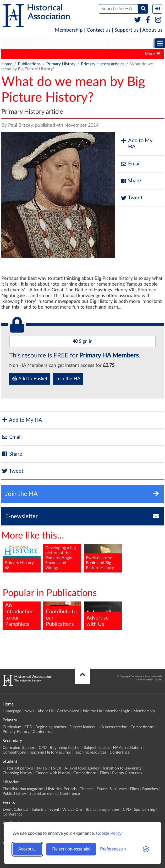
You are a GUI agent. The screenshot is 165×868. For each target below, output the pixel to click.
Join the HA (68, 379)
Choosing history (17, 773)
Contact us (99, 30)
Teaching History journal (50, 752)
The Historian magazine (23, 789)
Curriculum (12, 727)
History (119, 54)
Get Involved (68, 711)
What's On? (72, 810)
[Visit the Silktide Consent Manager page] (146, 849)
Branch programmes (103, 810)
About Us (46, 711)
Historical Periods (61, 789)
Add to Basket (30, 379)
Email (130, 164)
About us (152, 30)
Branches (150, 789)
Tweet (131, 198)
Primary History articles (103, 64)
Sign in (83, 341)
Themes (87, 789)
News (29, 711)
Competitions (142, 727)
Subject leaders (82, 727)
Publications (29, 64)
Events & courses (127, 773)
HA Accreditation (113, 727)
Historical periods (18, 768)
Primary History (18, 54)
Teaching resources (90, 752)
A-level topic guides (82, 768)
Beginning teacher (51, 727)
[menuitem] (17, 44)
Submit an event (43, 794)
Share (131, 181)
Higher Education (132, 43)
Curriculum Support (19, 748)
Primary (17, 43)
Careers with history (53, 773)
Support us (126, 30)
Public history (14, 794)
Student (88, 43)
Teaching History (56, 54)
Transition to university (122, 768)
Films (104, 773)
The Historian (92, 54)
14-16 (42, 768)
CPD (28, 727)
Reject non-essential (71, 849)
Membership (69, 30)
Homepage (12, 711)
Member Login (118, 711)
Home (7, 64)
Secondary (53, 43)
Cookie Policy (109, 833)
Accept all (27, 849)
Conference (43, 732)
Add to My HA (136, 144)
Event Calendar (16, 810)
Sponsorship (144, 810)
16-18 (56, 768)
